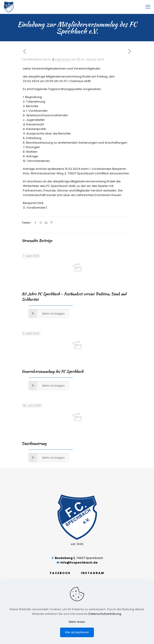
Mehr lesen (77, 622)
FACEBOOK (60, 573)
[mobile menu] (148, 7)
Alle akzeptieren (77, 632)
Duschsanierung (34, 443)
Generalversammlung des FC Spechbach (53, 371)
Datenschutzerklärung (105, 614)
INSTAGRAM (93, 573)
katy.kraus (63, 59)
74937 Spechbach (77, 558)
